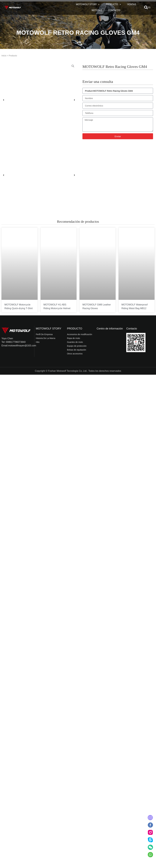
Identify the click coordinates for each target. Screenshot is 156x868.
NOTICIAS (97, 10)
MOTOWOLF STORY (88, 4)
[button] (146, 7)
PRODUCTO (114, 4)
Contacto (132, 329)
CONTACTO (114, 10)
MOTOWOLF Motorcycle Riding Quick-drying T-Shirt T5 (19, 308)
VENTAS (132, 4)
